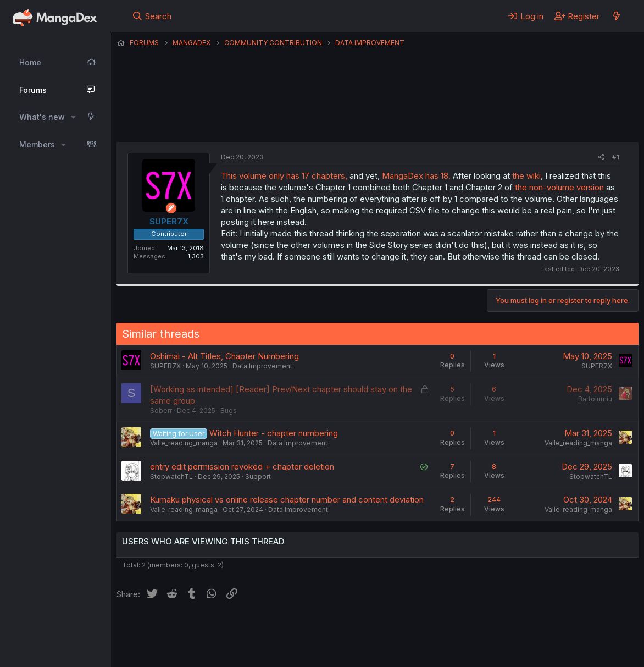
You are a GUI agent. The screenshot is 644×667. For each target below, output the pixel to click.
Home (30, 62)
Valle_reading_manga (184, 443)
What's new (42, 117)
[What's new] (616, 16)
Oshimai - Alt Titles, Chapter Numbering (224, 356)
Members (37, 144)
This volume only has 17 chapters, (284, 176)
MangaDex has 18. (416, 176)
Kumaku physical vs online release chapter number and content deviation (287, 500)
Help (431, 629)
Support (258, 476)
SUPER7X (351, 115)
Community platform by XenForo (548, 643)
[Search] (152, 16)
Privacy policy (386, 629)
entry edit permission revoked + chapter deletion (242, 467)
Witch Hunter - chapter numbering (274, 433)
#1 (616, 157)
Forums (33, 90)
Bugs (229, 410)
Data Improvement (262, 366)
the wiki (526, 176)
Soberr (161, 410)
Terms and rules (320, 629)
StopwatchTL (171, 476)
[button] (73, 117)
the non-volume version (559, 187)
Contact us (260, 629)
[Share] (601, 158)
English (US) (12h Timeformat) (173, 629)
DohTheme (534, 652)
